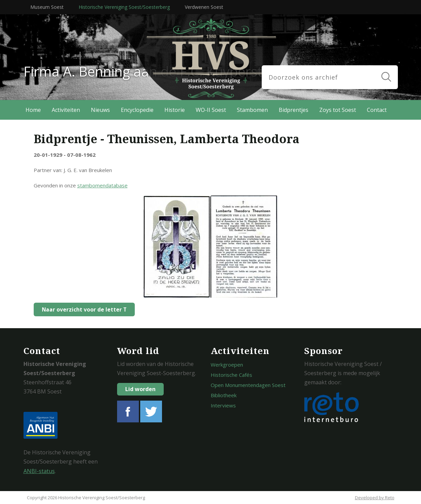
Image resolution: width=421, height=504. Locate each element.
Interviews (223, 405)
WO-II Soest (211, 110)
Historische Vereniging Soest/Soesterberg (124, 7)
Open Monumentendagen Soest (248, 385)
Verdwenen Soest (204, 7)
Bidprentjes (294, 110)
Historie (175, 110)
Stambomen (252, 110)
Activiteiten (66, 110)
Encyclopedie (137, 110)
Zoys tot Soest (338, 110)
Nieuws (100, 110)
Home (33, 110)
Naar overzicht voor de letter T (83, 309)
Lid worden (140, 389)
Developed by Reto (375, 498)
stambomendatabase (102, 185)
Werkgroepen (227, 365)
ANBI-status (39, 471)
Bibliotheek (224, 395)
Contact (377, 110)
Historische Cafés (231, 375)
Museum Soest (47, 7)
